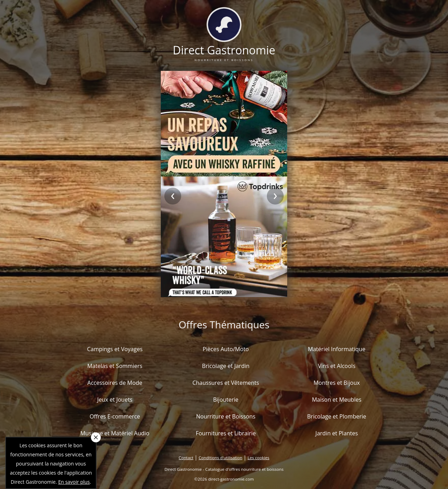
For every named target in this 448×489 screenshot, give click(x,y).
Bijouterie (226, 400)
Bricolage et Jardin (226, 366)
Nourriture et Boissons (226, 416)
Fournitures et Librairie (226, 433)
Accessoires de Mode (115, 383)
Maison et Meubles (337, 400)
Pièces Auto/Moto (226, 349)
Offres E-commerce (115, 416)
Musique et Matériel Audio (115, 433)
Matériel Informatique (337, 349)
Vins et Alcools (337, 366)
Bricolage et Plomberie (337, 416)
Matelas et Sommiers (115, 366)
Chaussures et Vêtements (226, 383)
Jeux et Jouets (115, 400)
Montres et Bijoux (337, 383)
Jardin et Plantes (337, 433)
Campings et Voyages (115, 349)
